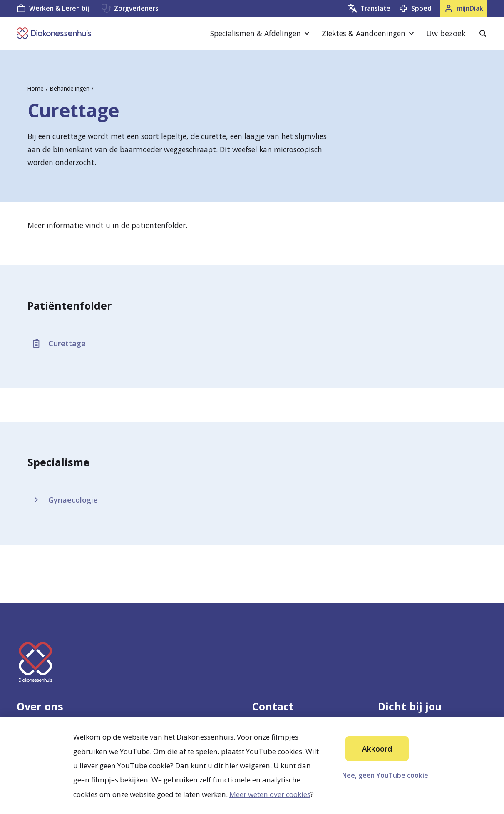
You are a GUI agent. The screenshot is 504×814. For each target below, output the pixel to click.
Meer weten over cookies (270, 794)
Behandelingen (70, 88)
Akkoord (377, 749)
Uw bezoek (446, 33)
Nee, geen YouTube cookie (385, 775)
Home (36, 88)
